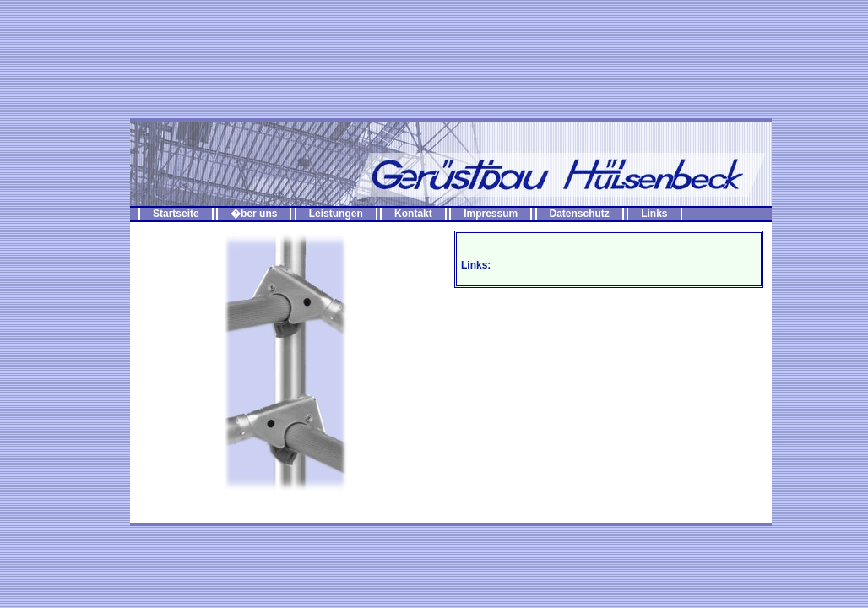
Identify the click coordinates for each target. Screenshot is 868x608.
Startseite (176, 214)
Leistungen (336, 214)
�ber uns (254, 214)
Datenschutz (580, 214)
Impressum (491, 214)
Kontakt (413, 214)
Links (654, 214)
